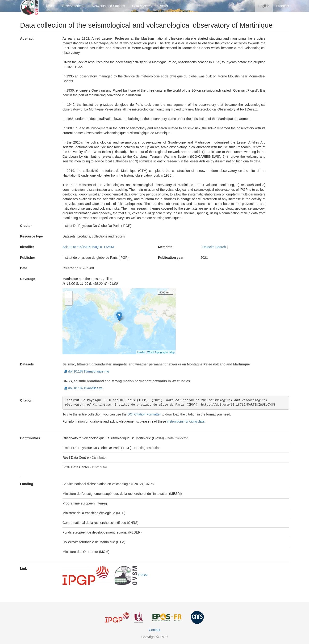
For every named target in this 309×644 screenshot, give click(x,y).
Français (283, 6)
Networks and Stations (109, 6)
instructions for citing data (186, 421)
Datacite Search (214, 247)
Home (50, 6)
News (164, 6)
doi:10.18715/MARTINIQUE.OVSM (88, 247)
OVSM (105, 575)
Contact (154, 630)
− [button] (69, 302)
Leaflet (141, 352)
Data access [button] (142, 6)
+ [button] (69, 295)
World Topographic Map (161, 352)
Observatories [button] (73, 6)
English (264, 6)
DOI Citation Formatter (144, 414)
